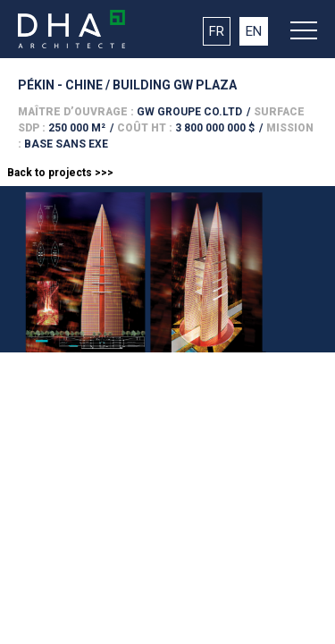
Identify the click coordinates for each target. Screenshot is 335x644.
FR (217, 31)
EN (254, 31)
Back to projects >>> (60, 173)
